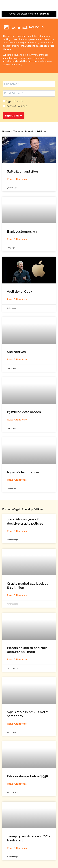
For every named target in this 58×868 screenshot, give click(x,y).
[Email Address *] (29, 93)
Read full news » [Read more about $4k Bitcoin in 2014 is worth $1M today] (17, 724)
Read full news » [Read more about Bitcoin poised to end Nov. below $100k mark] (17, 660)
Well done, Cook (20, 292)
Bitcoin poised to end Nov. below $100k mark (27, 650)
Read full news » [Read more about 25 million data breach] (17, 420)
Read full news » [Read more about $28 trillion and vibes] (17, 179)
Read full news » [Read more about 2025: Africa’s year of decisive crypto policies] (17, 531)
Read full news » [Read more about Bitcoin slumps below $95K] (17, 784)
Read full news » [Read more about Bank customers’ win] (17, 239)
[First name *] (29, 84)
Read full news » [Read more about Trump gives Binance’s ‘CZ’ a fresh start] (17, 848)
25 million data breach (24, 412)
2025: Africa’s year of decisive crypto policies (25, 521)
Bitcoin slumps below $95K (28, 776)
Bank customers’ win (23, 231)
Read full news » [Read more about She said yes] (17, 360)
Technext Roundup (15, 106)
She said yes (16, 352)
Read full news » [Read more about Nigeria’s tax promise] (17, 480)
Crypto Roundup (14, 101)
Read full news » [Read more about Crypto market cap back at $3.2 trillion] (17, 595)
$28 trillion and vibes (23, 171)
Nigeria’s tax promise (23, 472)
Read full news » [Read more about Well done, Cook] (17, 299)
